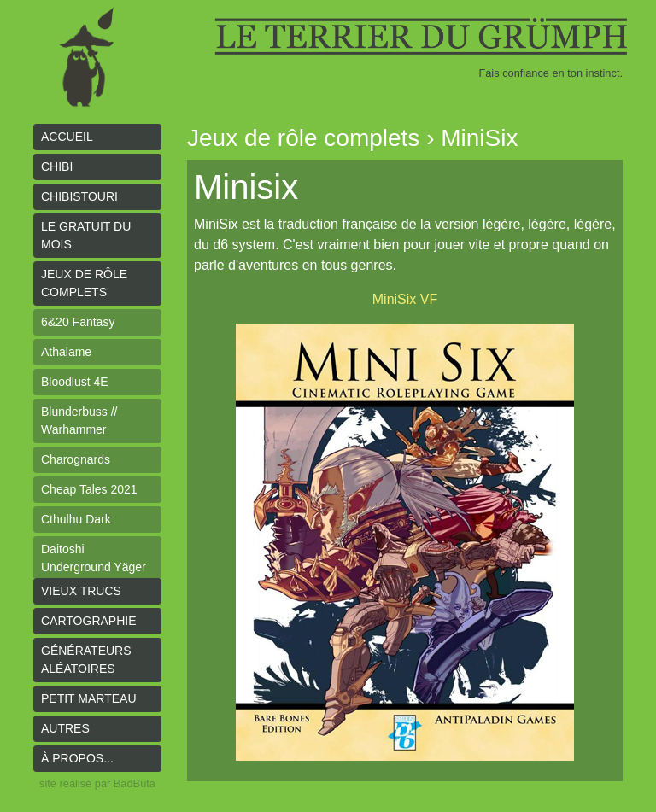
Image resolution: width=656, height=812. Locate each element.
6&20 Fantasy (78, 322)
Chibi (57, 166)
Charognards (76, 459)
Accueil (67, 137)
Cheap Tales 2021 (89, 489)
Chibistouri (79, 196)
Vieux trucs (81, 591)
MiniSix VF (405, 299)
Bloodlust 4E (75, 382)
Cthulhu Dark (76, 519)
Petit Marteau (89, 698)
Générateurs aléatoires (86, 660)
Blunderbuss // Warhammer (79, 421)
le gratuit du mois (86, 235)
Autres (65, 728)
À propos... (77, 758)
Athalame (66, 352)
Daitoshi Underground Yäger (94, 558)
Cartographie (89, 621)
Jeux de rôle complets (84, 283)
